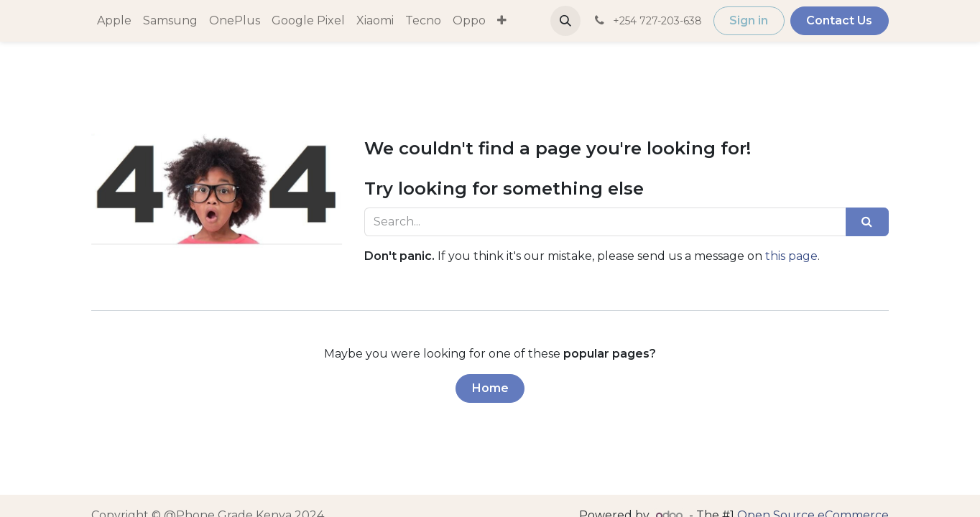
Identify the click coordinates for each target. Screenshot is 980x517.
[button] (642, 21)
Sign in (825, 20)
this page (791, 256)
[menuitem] (114, 21)
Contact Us (915, 20)
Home (490, 388)
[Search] (867, 222)
